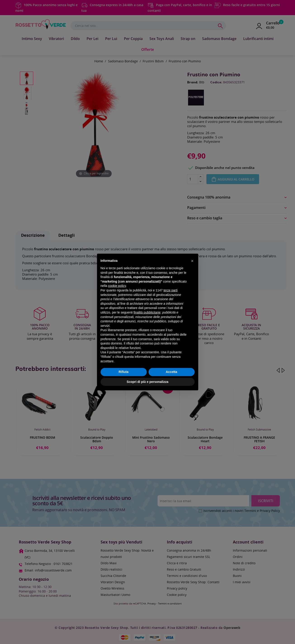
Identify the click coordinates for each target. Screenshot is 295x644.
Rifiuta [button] (124, 372)
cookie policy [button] (117, 286)
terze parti (170, 290)
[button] (192, 261)
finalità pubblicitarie (147, 312)
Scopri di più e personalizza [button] (147, 382)
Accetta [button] (171, 372)
